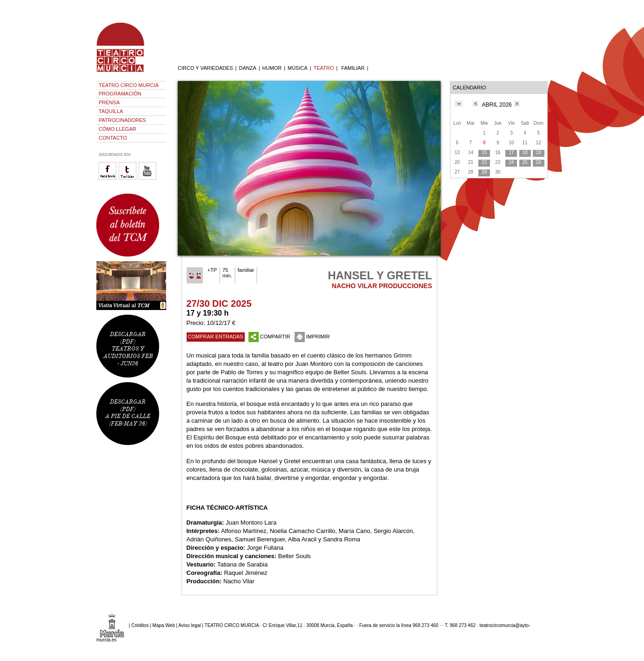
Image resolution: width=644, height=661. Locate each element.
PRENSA (109, 102)
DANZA (247, 68)
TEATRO (324, 68)
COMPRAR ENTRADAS (216, 337)
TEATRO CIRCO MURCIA (129, 85)
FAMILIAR (353, 68)
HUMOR (272, 68)
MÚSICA (298, 68)
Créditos (140, 625)
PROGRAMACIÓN (120, 94)
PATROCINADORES (122, 120)
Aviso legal (189, 625)
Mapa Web (164, 625)
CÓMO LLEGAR (117, 129)
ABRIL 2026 (497, 105)
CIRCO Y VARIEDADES (205, 68)
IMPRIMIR (312, 337)
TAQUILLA (111, 111)
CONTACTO (113, 138)
